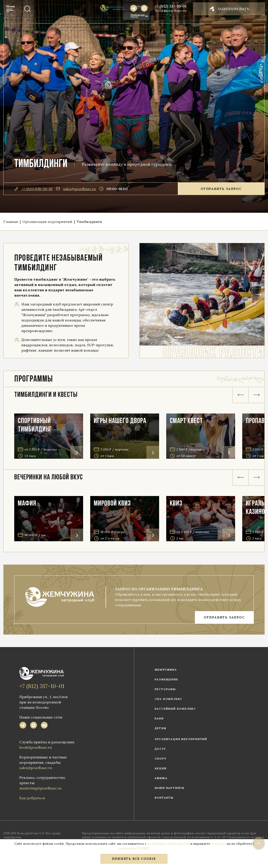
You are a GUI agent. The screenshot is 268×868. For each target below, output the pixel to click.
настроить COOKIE (134, 848)
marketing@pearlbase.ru (40, 788)
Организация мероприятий (181, 739)
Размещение (166, 679)
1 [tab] (179, 337)
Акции (161, 768)
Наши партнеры (170, 788)
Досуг (160, 749)
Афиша (161, 778)
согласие (219, 844)
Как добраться (32, 798)
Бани (159, 718)
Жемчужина (166, 670)
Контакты (164, 798)
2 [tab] (190, 337)
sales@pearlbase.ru (76, 189)
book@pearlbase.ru (171, 11)
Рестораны (165, 689)
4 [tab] (214, 337)
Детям (161, 728)
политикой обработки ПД (168, 844)
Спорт (161, 759)
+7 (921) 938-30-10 (33, 189)
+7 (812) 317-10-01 (171, 6)
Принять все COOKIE (134, 859)
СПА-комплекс (169, 699)
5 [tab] (225, 337)
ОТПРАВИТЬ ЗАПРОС (224, 617)
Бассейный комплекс (175, 709)
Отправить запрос (221, 189)
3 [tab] (202, 337)
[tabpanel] (202, 294)
